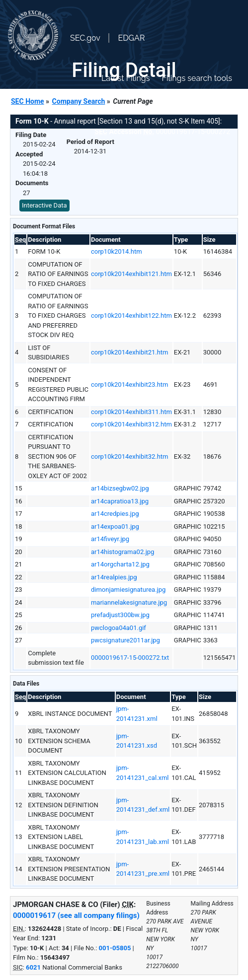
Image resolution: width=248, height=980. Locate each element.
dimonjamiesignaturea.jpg (128, 590)
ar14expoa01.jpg (115, 526)
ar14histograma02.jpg (123, 552)
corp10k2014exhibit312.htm (131, 424)
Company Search (79, 101)
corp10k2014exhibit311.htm (131, 412)
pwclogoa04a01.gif (119, 628)
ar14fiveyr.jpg (110, 539)
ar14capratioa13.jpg (120, 501)
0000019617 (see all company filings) (76, 915)
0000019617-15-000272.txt (130, 658)
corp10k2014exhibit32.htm (130, 456)
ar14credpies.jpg (115, 514)
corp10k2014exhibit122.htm (131, 315)
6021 (33, 967)
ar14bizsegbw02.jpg (120, 488)
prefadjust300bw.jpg (120, 615)
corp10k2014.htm (117, 251)
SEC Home (28, 101)
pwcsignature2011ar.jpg (125, 640)
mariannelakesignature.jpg (129, 602)
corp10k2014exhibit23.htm (130, 385)
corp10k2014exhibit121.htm (131, 274)
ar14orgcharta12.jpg (120, 564)
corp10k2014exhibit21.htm (130, 352)
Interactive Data (44, 205)
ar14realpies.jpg (114, 577)
